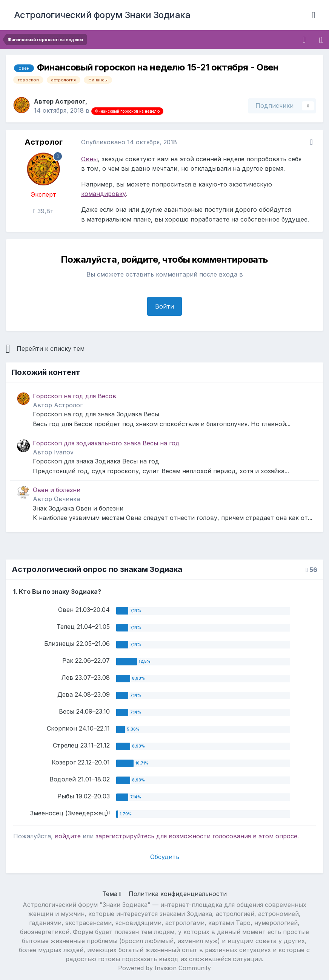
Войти (164, 306)
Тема (112, 894)
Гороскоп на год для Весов (75, 396)
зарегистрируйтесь (125, 836)
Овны (89, 159)
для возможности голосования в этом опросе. (227, 836)
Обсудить (165, 857)
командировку (104, 194)
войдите (68, 836)
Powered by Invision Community (164, 968)
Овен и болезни (57, 490)
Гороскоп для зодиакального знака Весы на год (106, 443)
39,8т (43, 211)
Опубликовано (129, 142)
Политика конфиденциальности (178, 894)
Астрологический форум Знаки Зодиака (102, 15)
